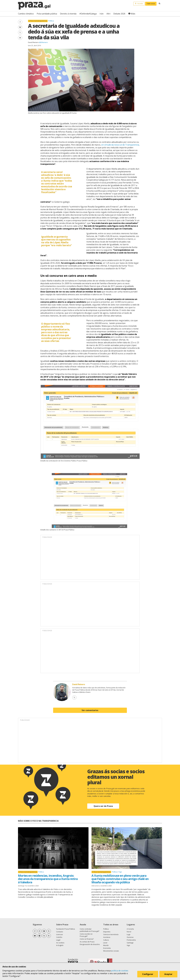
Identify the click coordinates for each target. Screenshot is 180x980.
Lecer (105, 943)
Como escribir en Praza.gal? (86, 935)
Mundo (106, 945)
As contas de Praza (87, 942)
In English (60, 945)
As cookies (60, 943)
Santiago (130, 943)
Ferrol (129, 932)
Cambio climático (26, 14)
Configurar (148, 974)
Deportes (107, 932)
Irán (102, 14)
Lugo (129, 934)
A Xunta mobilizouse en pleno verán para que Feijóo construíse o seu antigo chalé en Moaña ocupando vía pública (120, 879)
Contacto (60, 932)
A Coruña (130, 929)
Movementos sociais (111, 951)
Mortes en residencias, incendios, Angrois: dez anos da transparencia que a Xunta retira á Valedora (48, 879)
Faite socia (151, 4)
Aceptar (168, 974)
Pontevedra (131, 940)
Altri (108, 14)
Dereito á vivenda (68, 14)
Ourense (130, 937)
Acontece (107, 937)
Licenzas (60, 934)
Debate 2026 (119, 14)
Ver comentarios (90, 710)
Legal (58, 940)
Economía (107, 948)
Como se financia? (87, 939)
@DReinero (43, 42)
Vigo (120, 872)
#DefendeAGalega (88, 14)
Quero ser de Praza (103, 806)
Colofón (59, 937)
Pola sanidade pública (47, 14)
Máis (133, 14)
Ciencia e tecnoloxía (111, 934)
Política (51, 21)
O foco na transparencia (38, 21)
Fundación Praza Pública (66, 929)
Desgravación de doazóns (90, 944)
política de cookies (120, 971)
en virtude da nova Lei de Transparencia (120, 145)
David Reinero (33, 42)
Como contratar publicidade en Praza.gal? (89, 930)
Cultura (106, 940)
